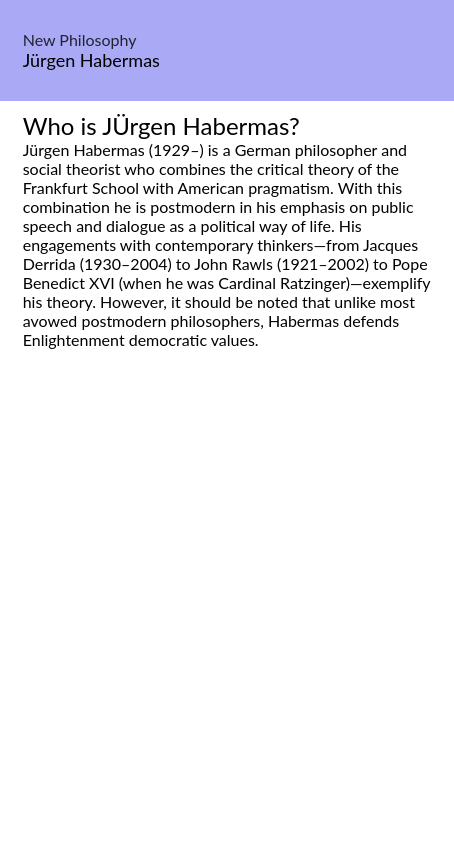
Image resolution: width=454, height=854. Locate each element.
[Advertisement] (227, 624)
